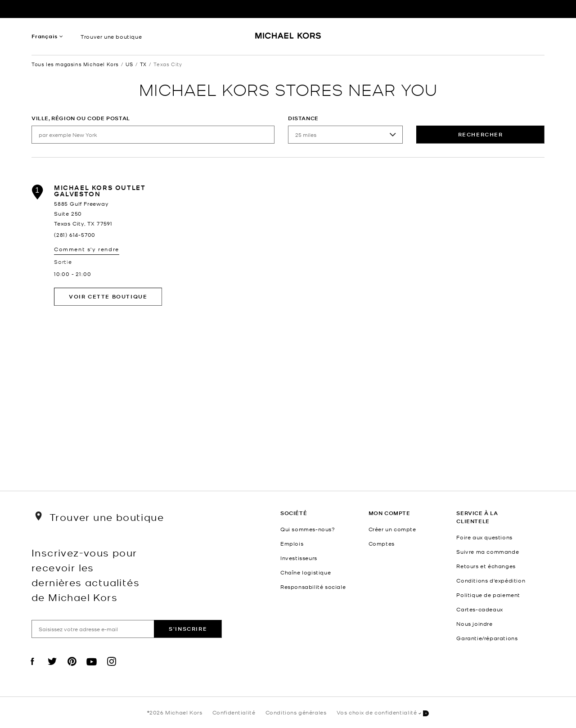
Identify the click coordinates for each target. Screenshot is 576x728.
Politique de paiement (488, 595)
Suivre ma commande (488, 552)
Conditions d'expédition (491, 580)
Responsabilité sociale (313, 587)
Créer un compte (392, 529)
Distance (303, 118)
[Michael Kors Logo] (288, 39)
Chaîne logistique (306, 572)
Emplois (292, 543)
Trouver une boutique (111, 36)
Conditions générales (296, 712)
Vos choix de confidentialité (383, 713)
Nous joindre (474, 624)
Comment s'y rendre (87, 249)
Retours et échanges (486, 566)
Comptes (382, 543)
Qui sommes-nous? (308, 529)
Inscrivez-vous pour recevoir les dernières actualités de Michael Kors (85, 574)
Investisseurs (299, 558)
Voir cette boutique (108, 296)
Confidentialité (234, 712)
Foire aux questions (484, 537)
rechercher (481, 134)
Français (44, 36)
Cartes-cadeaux (479, 609)
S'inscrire (188, 629)
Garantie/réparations (487, 638)
